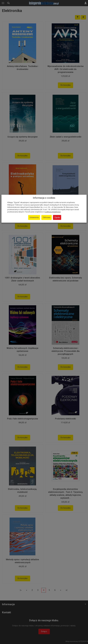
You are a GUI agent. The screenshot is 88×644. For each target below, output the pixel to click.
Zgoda (57, 217)
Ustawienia (34, 217)
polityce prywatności (53, 212)
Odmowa (47, 217)
